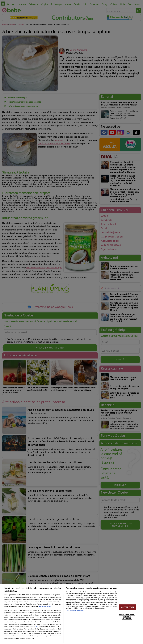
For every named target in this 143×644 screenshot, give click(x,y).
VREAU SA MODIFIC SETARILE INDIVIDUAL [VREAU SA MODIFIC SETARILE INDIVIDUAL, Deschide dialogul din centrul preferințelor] (127, 617)
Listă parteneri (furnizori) (75, 611)
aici (37, 627)
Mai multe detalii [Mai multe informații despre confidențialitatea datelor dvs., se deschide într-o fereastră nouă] (45, 606)
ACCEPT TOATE (128, 607)
